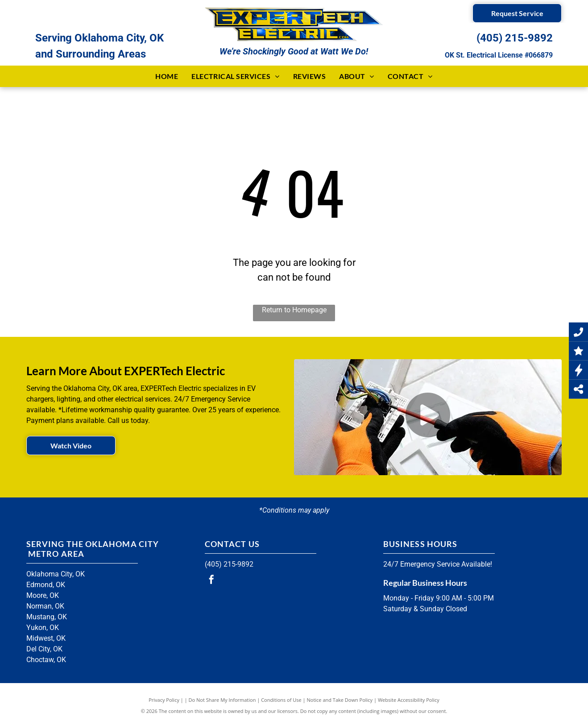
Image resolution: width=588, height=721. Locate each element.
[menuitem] (167, 76)
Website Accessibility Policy (409, 700)
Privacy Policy (164, 700)
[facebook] (211, 581)
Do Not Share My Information (222, 700)
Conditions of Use (281, 700)
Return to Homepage (294, 310)
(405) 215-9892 (515, 38)
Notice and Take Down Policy (340, 700)
